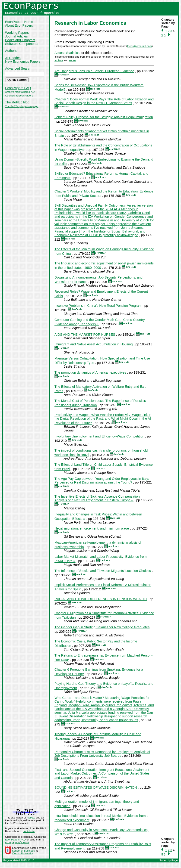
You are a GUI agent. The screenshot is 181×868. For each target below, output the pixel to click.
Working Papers (17, 33)
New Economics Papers (23, 62)
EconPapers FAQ (18, 88)
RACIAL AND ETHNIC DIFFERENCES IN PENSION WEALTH (101, 599)
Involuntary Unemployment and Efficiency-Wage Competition (99, 436)
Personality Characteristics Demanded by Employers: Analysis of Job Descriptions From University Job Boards (102, 754)
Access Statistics (67, 53)
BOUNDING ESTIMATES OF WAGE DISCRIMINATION (96, 787)
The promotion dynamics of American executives (90, 372)
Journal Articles (16, 36)
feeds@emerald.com (140, 46)
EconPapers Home (19, 22)
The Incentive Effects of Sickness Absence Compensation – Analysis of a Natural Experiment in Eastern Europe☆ (98, 498)
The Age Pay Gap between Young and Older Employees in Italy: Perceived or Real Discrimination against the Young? (102, 480)
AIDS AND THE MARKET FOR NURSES (85, 335)
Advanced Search (18, 68)
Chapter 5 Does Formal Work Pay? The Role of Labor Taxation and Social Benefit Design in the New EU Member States (104, 101)
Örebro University (22, 853)
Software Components (22, 44)
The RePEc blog (17, 102)
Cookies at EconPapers (19, 96)
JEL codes (13, 58)
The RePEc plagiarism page (22, 106)
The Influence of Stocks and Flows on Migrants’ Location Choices (103, 571)
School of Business (23, 851)
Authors (11, 51)
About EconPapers (19, 25)
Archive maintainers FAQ (20, 92)
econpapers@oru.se (17, 842)
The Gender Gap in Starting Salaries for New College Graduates (102, 627)
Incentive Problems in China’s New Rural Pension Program (98, 306)
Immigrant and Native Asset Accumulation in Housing (94, 344)
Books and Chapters (20, 40)
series (73, 60)
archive (59, 60)
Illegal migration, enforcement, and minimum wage (92, 528)
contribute (29, 831)
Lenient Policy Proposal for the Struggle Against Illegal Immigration (104, 117)
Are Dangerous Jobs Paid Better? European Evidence (94, 71)
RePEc (31, 818)
